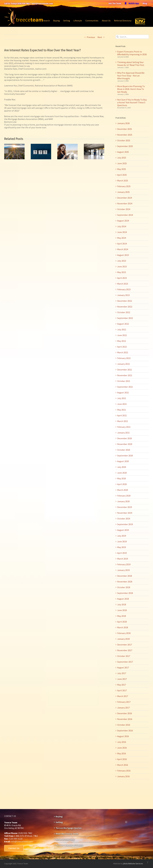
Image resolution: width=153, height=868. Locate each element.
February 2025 (124, 186)
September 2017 (125, 662)
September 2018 (125, 593)
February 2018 (124, 633)
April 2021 (122, 415)
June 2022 (122, 335)
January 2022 (123, 364)
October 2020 (124, 450)
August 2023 (123, 255)
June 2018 (122, 610)
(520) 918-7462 (23, 3)
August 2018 (123, 599)
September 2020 (125, 456)
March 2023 (123, 284)
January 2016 (123, 776)
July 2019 (122, 536)
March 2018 (123, 627)
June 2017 (122, 679)
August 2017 (123, 667)
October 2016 (124, 725)
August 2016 (123, 736)
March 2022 (123, 352)
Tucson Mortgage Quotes (69, 828)
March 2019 (123, 559)
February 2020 (124, 496)
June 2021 (122, 404)
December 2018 (125, 576)
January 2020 (123, 501)
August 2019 (123, 530)
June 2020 (122, 473)
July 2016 (122, 742)
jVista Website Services (133, 864)
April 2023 (122, 278)
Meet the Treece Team (67, 834)
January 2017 (123, 708)
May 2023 (122, 272)
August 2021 (123, 393)
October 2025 (124, 140)
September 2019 (125, 524)
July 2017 (122, 673)
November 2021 (125, 375)
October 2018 (124, 587)
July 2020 (122, 467)
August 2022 (123, 324)
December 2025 (125, 129)
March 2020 (123, 490)
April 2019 (122, 553)
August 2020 (123, 461)
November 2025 (125, 135)
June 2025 (122, 163)
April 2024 (122, 244)
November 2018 (125, 582)
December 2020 (125, 438)
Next (100, 37)
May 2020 (122, 478)
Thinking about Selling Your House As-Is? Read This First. (131, 64)
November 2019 (125, 513)
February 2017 (124, 702)
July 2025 (122, 158)
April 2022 (122, 347)
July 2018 (122, 604)
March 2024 (123, 249)
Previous (91, 37)
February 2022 (124, 358)
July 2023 (122, 261)
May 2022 (122, 341)
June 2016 (122, 748)
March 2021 (123, 421)
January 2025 (123, 192)
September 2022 (125, 318)
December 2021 (125, 370)
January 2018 (123, 639)
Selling (59, 822)
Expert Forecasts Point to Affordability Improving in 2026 (132, 53)
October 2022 (124, 312)
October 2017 (124, 656)
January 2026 (123, 123)
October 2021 (124, 381)
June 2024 (122, 232)
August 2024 (123, 221)
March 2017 (123, 696)
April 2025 (122, 175)
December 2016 (125, 713)
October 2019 (124, 519)
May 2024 (122, 238)
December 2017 (125, 645)
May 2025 (122, 169)
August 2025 (123, 152)
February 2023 (124, 289)
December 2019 (125, 507)
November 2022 (125, 307)
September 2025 (125, 146)
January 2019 (123, 570)
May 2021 (122, 410)
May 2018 (122, 616)
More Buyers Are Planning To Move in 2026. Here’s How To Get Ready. (131, 89)
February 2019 (124, 564)
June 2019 (122, 541)
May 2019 (122, 547)
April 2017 (122, 690)
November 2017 (125, 650)
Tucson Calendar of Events (69, 845)
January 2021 (123, 433)
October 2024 (124, 209)
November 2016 (125, 719)
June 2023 (122, 266)
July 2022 (122, 329)
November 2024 (125, 203)
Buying (59, 816)
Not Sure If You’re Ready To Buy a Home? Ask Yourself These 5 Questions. (132, 102)
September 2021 (125, 387)
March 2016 (123, 765)
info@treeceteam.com (42, 3)
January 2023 (123, 295)
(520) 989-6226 (16, 839)
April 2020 (122, 484)
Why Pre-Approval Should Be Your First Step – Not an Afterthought (131, 76)
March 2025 (123, 181)
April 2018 (122, 622)
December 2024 (125, 198)
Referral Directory (65, 839)
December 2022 (125, 301)
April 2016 (122, 759)
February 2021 (124, 427)
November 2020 (125, 444)
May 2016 (122, 753)
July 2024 (122, 226)
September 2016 (125, 731)
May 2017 (122, 685)
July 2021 (122, 398)
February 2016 (124, 771)
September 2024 (125, 215)
